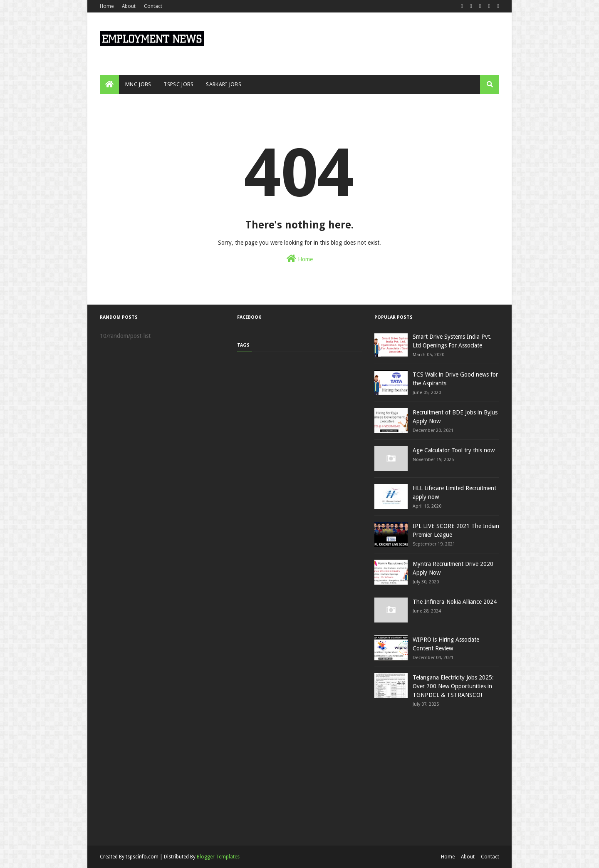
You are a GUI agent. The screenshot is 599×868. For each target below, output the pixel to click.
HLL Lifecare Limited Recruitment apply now (454, 492)
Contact (153, 6)
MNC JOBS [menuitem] (138, 84)
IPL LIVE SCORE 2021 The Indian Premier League (456, 530)
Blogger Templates (218, 857)
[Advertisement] (487, 776)
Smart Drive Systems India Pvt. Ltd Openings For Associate (452, 341)
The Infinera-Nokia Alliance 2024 (455, 602)
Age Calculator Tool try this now (454, 450)
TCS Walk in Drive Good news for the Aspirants (455, 379)
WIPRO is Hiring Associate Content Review (446, 644)
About (129, 6)
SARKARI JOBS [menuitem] (224, 84)
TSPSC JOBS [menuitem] (178, 84)
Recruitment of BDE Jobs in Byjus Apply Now (455, 417)
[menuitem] (109, 84)
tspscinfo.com (142, 857)
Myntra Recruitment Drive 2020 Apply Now (453, 568)
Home (107, 6)
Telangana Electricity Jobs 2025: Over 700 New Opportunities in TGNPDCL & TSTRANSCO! (453, 686)
